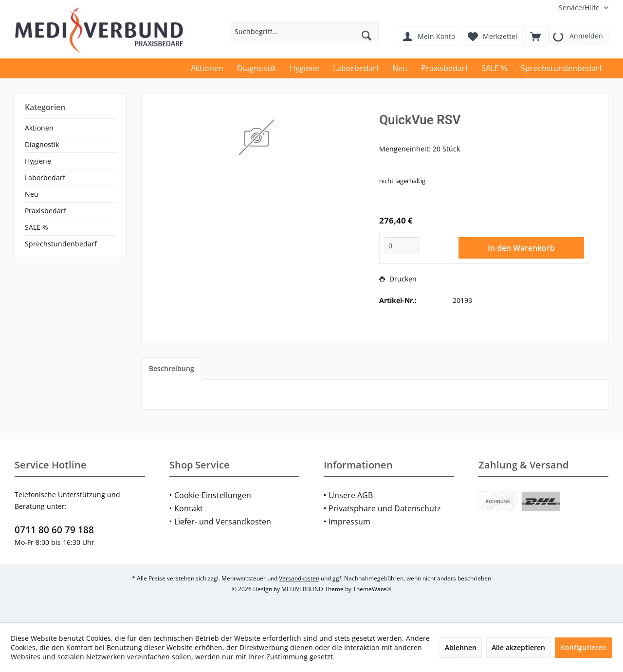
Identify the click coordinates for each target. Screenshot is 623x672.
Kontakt (189, 508)
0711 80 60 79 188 (54, 530)
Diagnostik (42, 144)
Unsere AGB (351, 495)
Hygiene (38, 161)
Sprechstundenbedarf (61, 244)
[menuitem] (580, 8)
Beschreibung (172, 368)
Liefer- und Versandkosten (223, 522)
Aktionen (39, 128)
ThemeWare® (372, 589)
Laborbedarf (45, 177)
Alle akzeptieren (518, 647)
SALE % (37, 227)
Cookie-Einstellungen (213, 495)
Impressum (349, 522)
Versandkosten (299, 578)
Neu (32, 194)
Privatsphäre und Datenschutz (385, 508)
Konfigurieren (584, 647)
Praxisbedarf (46, 211)
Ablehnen (461, 647)
